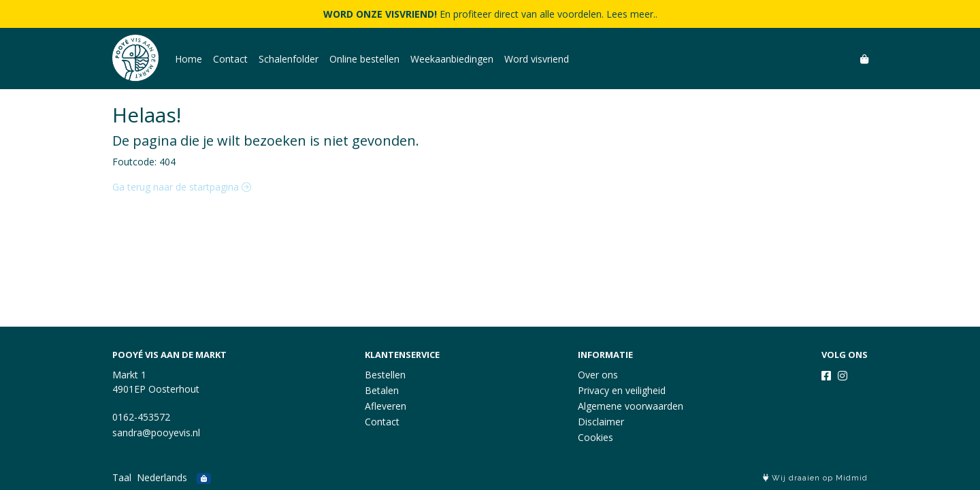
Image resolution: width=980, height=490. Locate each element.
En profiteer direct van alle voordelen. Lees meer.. (490, 14)
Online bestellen (364, 59)
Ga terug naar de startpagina (182, 187)
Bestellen (385, 375)
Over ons (598, 375)
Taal (122, 477)
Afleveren (386, 406)
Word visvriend (537, 59)
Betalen (382, 390)
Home (189, 59)
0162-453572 (141, 417)
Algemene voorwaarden (631, 406)
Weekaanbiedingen (452, 59)
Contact (230, 59)
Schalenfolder (289, 59)
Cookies (595, 437)
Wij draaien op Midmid (815, 478)
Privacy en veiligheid (622, 390)
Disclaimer (601, 422)
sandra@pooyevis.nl (156, 432)
